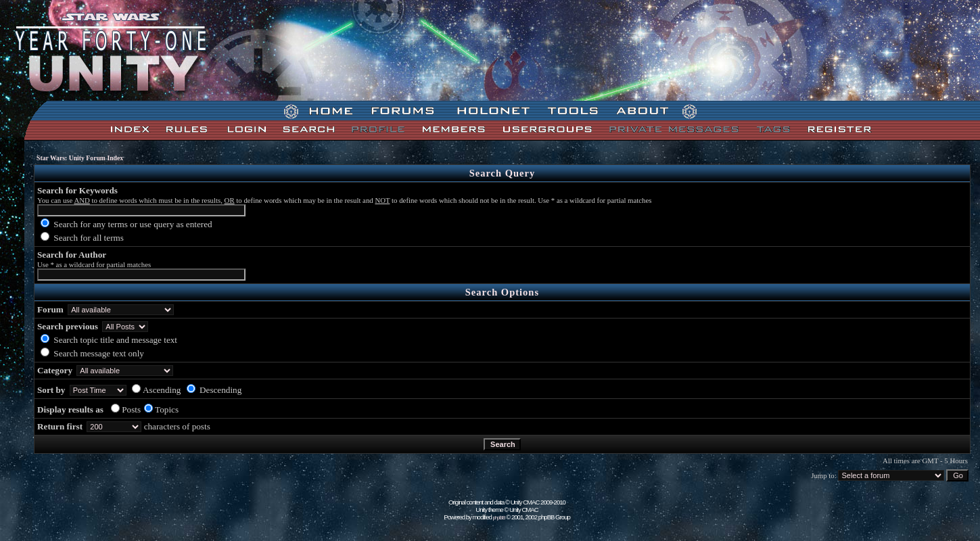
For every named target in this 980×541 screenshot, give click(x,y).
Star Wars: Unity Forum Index (80, 158)
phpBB (499, 518)
